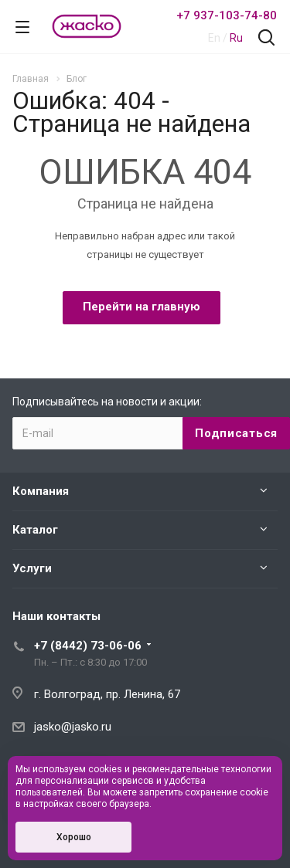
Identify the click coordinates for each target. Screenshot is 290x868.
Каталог (35, 530)
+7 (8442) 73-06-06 (88, 646)
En (214, 38)
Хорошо (74, 837)
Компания (41, 491)
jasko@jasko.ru (73, 727)
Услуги (32, 568)
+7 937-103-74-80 (227, 15)
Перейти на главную (142, 307)
